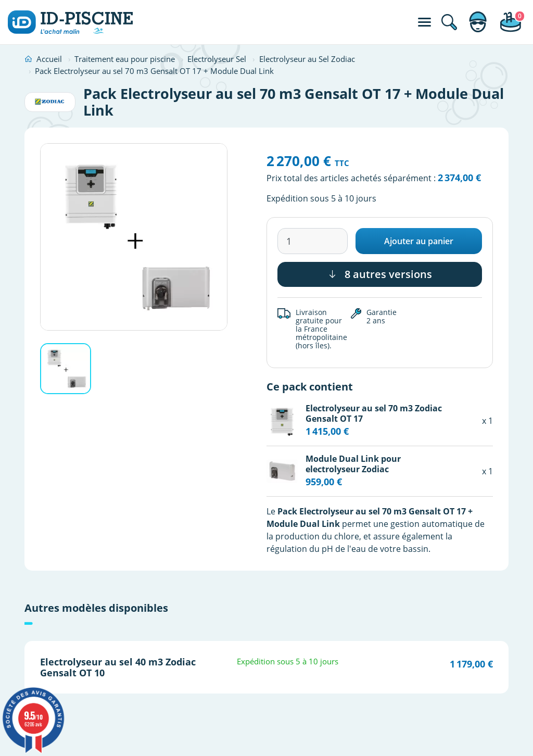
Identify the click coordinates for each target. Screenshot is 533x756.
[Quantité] (313, 241)
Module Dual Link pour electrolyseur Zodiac (353, 464)
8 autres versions (380, 274)
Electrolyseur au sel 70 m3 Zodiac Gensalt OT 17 (374, 413)
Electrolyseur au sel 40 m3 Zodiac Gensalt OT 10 (118, 667)
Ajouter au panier (419, 241)
